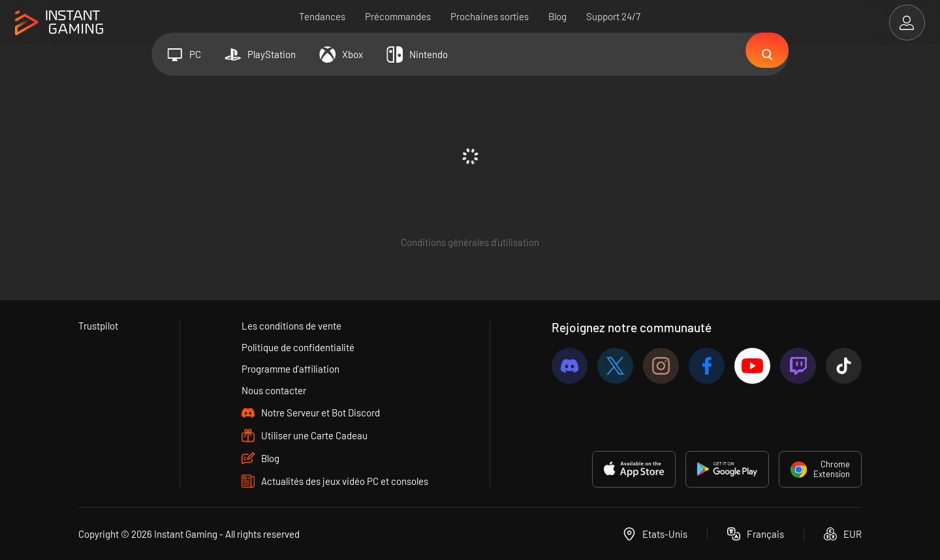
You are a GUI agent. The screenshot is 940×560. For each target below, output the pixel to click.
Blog (558, 16)
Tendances (323, 16)
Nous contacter (274, 390)
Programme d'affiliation (290, 369)
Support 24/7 (614, 16)
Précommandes (399, 16)
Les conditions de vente (291, 326)
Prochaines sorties (490, 16)
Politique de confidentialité (298, 347)
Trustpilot (98, 326)
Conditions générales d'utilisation (470, 242)
